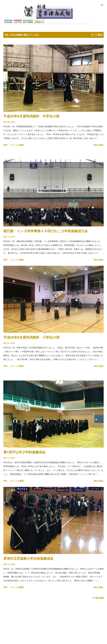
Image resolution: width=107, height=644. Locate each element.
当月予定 (18, 22)
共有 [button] (5, 145)
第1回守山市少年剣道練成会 (24, 452)
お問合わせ (39, 22)
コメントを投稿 (17, 145)
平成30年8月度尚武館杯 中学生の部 (31, 116)
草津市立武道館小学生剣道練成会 (28, 558)
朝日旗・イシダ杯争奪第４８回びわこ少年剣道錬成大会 (46, 231)
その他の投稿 (98, 598)
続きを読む (99, 145)
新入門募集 (28, 22)
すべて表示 (97, 35)
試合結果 (8, 22)
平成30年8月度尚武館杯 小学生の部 (31, 337)
